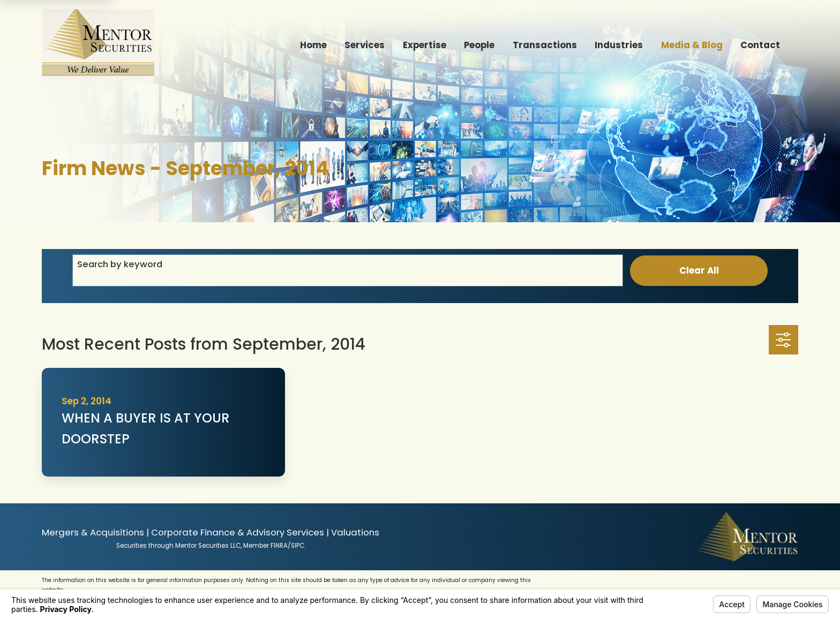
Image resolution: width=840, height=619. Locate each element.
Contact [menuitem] (760, 45)
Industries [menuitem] (619, 45)
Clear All (699, 270)
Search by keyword (120, 264)
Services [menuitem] (365, 45)
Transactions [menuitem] (545, 45)
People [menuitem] (479, 45)
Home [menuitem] (313, 45)
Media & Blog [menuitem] (692, 45)
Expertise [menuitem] (425, 45)
